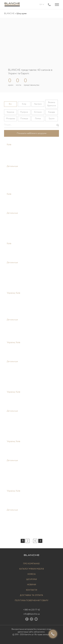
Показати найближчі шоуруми (32, 133)
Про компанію (31, 564)
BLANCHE (9, 14)
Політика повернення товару (32, 601)
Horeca (32, 574)
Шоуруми (32, 580)
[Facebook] (27, 620)
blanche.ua (29, 635)
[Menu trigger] (57, 5)
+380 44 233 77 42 (32, 610)
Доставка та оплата (31, 595)
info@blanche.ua (32, 614)
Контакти (32, 590)
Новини (32, 585)
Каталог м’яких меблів (32, 569)
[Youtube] (36, 620)
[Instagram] (32, 620)
